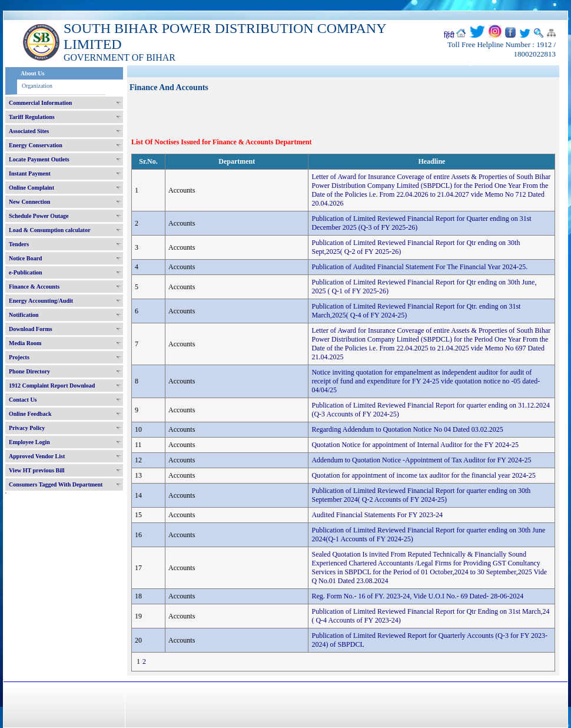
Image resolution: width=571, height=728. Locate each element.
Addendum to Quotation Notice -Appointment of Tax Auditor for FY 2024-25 (421, 460)
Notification (24, 315)
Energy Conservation (36, 145)
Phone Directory (29, 371)
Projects (19, 357)
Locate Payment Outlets (39, 159)
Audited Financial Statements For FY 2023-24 (377, 515)
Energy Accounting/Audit (41, 301)
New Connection (29, 202)
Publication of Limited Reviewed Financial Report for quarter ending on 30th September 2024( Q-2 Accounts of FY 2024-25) (421, 495)
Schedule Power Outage (39, 216)
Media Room (25, 343)
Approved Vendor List (37, 456)
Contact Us (23, 400)
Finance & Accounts (34, 287)
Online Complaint (31, 188)
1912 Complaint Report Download (52, 385)
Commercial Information (40, 103)
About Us (32, 73)
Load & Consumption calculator (50, 230)
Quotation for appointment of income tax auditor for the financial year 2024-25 (423, 475)
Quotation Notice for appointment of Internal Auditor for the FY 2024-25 (415, 445)
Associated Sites (29, 131)
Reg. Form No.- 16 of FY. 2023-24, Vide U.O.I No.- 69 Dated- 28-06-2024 (417, 596)
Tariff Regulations (32, 117)
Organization (37, 86)
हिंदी (449, 35)
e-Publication (26, 272)
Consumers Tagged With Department (56, 484)
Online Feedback (30, 414)
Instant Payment (30, 173)
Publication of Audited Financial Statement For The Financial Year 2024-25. (419, 267)
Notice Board (25, 258)
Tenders (19, 244)
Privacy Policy (27, 428)
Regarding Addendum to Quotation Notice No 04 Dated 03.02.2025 (407, 429)
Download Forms (31, 329)
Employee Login (29, 442)
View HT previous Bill (37, 470)
